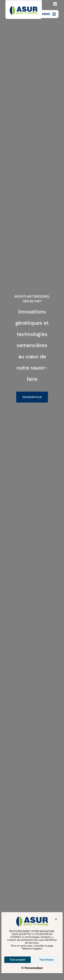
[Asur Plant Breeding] (24, 10)
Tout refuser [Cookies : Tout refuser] (44, 960)
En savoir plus (32, 397)
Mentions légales (30, 949)
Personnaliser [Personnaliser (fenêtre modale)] (31, 968)
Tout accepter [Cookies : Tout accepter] (15, 960)
